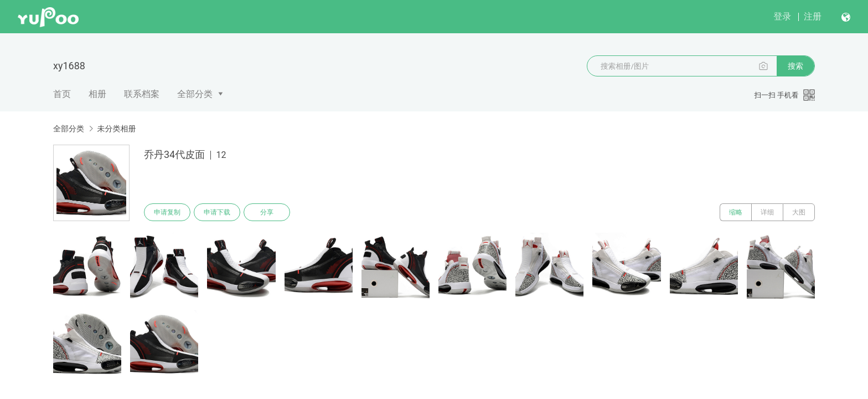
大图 (799, 212)
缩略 (736, 212)
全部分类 (195, 94)
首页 (62, 94)
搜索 (795, 66)
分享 (267, 212)
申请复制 (167, 212)
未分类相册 (116, 129)
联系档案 (142, 94)
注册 (813, 16)
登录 (782, 16)
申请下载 (217, 212)
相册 (97, 94)
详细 (767, 212)
